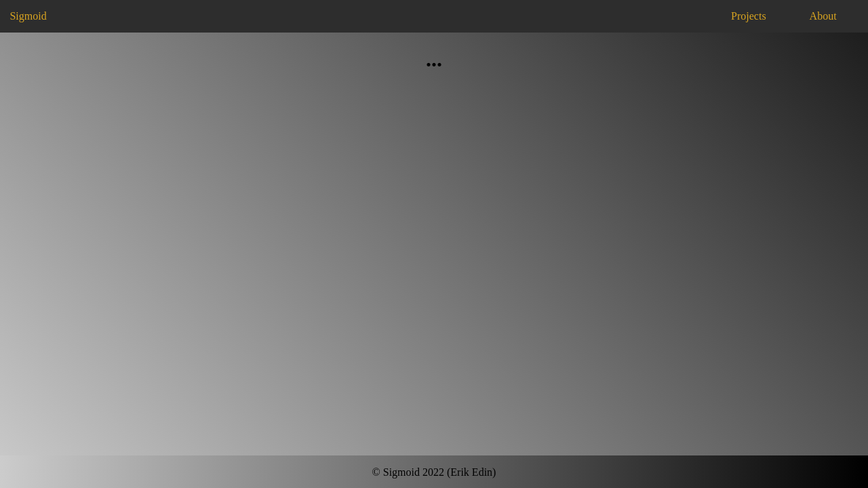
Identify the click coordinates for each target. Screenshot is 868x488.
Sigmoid (28, 16)
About (823, 16)
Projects (749, 16)
